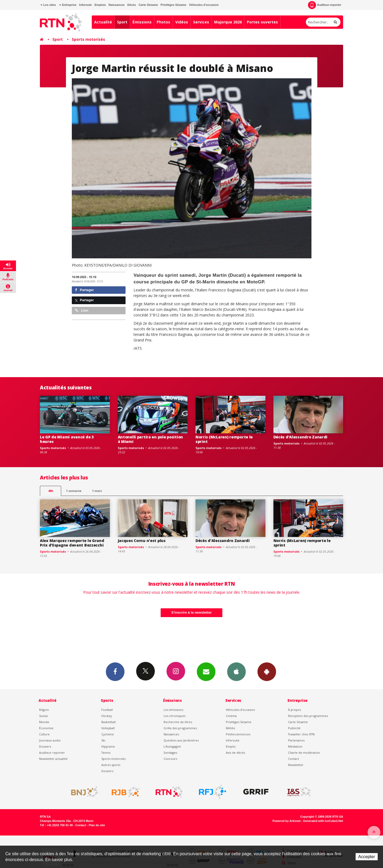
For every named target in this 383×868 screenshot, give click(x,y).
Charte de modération (304, 753)
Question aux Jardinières (181, 740)
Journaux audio (50, 740)
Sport (122, 22)
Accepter (367, 857)
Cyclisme (108, 734)
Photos (163, 22)
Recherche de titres (178, 722)
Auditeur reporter (52, 753)
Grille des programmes (180, 728)
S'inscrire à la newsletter (191, 612)
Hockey (107, 716)
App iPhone (236, 671)
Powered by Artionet (287, 821)
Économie (46, 728)
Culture (44, 734)
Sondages (170, 753)
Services (201, 22)
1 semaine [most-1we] (74, 491)
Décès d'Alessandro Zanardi (301, 437)
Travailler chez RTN (301, 734)
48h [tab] (51, 491)
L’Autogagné (172, 746)
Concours (170, 759)
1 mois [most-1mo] (97, 491)
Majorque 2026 (228, 22)
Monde (44, 722)
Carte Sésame (148, 5)
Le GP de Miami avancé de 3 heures (67, 439)
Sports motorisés (88, 39)
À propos (294, 710)
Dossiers (45, 746)
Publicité (294, 728)
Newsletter (296, 765)
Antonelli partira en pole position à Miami (150, 439)
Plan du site (97, 825)
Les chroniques (174, 716)
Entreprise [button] (68, 5)
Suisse (43, 716)
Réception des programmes (308, 716)
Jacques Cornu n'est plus (142, 541)
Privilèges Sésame (174, 5)
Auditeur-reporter (325, 5)
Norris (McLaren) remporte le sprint (224, 439)
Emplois (100, 5)
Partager (84, 290)
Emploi (231, 746)
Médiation (295, 746)
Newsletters (206, 671)
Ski (103, 740)
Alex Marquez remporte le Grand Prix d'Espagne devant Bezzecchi (72, 543)
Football (107, 710)
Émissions (142, 22)
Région (44, 710)
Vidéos (182, 22)
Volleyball (108, 728)
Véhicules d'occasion (204, 5)
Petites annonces (238, 734)
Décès (132, 5)
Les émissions (173, 710)
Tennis (106, 753)
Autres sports (111, 765)
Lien (82, 310)
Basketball (109, 722)
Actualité (103, 22)
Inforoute (86, 5)
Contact (294, 759)
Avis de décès (235, 753)
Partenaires (296, 740)
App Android (267, 671)
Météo (230, 728)
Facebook (115, 671)
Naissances (117, 5)
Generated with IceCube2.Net (323, 821)
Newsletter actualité (53, 759)
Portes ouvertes (262, 22)
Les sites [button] (48, 5)
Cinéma (231, 716)
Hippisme (108, 746)
